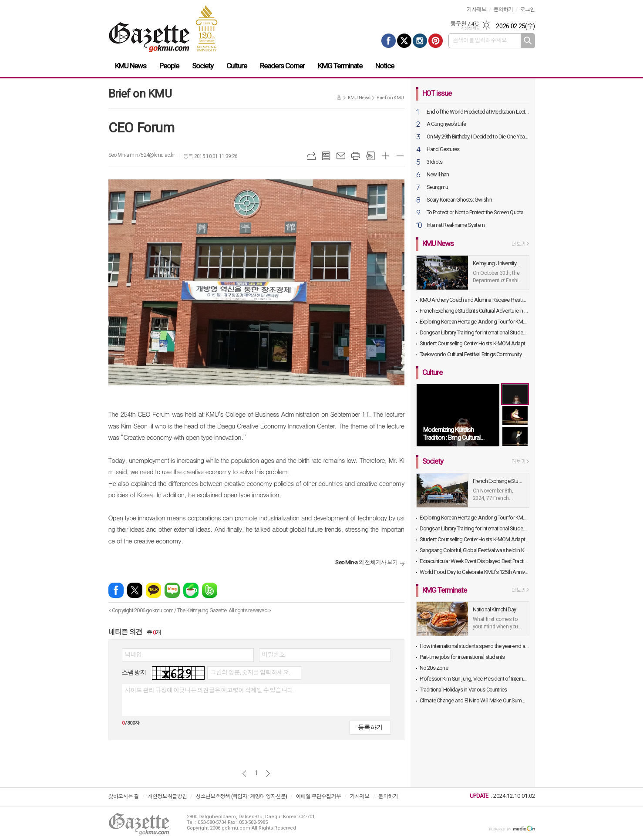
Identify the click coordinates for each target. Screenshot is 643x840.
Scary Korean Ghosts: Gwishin (460, 200)
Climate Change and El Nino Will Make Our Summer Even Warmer (475, 700)
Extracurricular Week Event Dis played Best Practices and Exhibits (475, 561)
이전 (244, 774)
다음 (268, 774)
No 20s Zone (434, 668)
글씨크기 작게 (400, 156)
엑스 (135, 590)
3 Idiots (435, 162)
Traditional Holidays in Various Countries (463, 690)
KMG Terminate (340, 66)
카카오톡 (153, 590)
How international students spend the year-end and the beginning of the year (475, 646)
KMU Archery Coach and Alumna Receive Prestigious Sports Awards (475, 300)
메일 (341, 156)
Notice (385, 66)
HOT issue (437, 93)
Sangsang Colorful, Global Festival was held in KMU (475, 550)
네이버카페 (191, 590)
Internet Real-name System (456, 225)
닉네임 (133, 654)
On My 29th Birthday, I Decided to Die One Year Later (478, 137)
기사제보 (476, 10)
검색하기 (528, 41)
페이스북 (116, 590)
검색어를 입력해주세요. (480, 40)
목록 (326, 156)
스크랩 (370, 156)
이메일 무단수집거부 (318, 796)
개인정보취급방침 (167, 796)
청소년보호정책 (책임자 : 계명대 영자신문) (241, 796)
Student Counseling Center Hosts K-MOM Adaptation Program (475, 343)
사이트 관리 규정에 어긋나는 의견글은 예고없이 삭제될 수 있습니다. (209, 690)
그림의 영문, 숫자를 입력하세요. (250, 672)
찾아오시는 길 (124, 796)
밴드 (210, 590)
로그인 (528, 10)
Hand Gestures (443, 150)
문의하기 (503, 10)
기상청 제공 (470, 28)
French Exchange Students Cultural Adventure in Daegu (475, 311)
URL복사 (311, 156)
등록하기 (370, 728)
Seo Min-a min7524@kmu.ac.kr (142, 155)
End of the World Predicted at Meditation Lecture (478, 112)
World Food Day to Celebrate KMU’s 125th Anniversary (475, 572)
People (169, 66)
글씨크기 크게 (385, 156)
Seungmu (438, 187)
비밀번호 (274, 654)
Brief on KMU (390, 98)
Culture (237, 66)
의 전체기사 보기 (366, 562)
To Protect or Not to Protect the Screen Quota (475, 213)
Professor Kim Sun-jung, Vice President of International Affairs (475, 679)
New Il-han (438, 175)
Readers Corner (282, 66)
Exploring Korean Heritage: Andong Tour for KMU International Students (475, 322)
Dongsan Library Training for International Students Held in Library (475, 332)
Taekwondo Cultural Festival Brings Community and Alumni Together (475, 354)
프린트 (356, 156)
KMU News (131, 66)
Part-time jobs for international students (462, 657)
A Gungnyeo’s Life (446, 124)
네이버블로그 (172, 590)
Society (203, 66)
